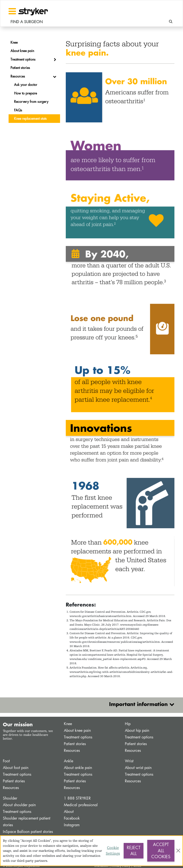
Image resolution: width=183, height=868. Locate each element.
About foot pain (16, 768)
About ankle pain (78, 768)
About (69, 812)
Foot (6, 761)
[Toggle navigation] (12, 11)
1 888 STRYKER (77, 798)
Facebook (72, 818)
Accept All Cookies (161, 850)
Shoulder (10, 798)
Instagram (72, 825)
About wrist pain (138, 768)
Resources (72, 750)
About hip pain (137, 730)
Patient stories (75, 744)
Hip (128, 724)
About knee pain (77, 730)
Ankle (69, 761)
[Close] (178, 851)
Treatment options (78, 737)
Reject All (134, 851)
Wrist (129, 761)
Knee (68, 724)
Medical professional (81, 805)
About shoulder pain (19, 805)
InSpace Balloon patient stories (28, 832)
